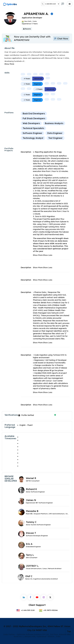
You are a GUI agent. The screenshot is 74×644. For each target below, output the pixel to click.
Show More (9, 64)
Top (69, 631)
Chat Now (61, 39)
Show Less (48, 255)
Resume (27, 29)
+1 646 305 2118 (25, 610)
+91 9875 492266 (48, 610)
